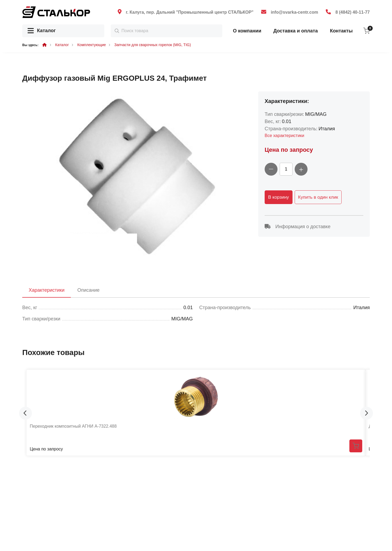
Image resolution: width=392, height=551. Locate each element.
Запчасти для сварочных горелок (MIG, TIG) (153, 45)
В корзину (279, 197)
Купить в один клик (318, 197)
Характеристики (47, 290)
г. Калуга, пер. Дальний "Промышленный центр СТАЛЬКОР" (190, 12)
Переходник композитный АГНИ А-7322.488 (73, 426)
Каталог (42, 31)
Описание (88, 290)
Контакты (341, 31)
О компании (247, 31)
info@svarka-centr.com (295, 12)
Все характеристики (284, 136)
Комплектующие (92, 45)
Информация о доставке (297, 227)
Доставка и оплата (295, 31)
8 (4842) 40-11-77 (353, 12)
